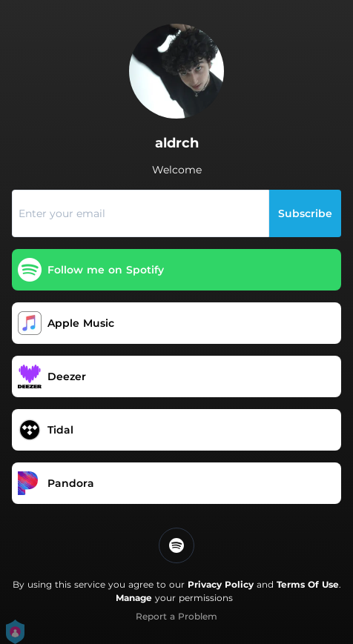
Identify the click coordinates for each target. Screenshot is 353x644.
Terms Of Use (308, 584)
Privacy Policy (221, 584)
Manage (134, 598)
